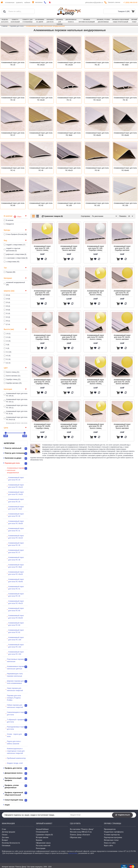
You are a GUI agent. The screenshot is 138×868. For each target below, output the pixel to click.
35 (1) (7, 321)
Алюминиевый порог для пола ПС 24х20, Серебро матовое (69, 426)
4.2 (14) (7, 352)
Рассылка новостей (43, 846)
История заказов (42, 837)
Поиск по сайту (110, 843)
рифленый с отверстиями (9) (15, 254)
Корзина (39, 840)
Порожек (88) (10, 272)
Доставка (5, 837)
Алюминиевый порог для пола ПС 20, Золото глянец (96, 293)
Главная (4, 26)
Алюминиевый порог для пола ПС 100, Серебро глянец (96, 248)
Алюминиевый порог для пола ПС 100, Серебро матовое (122, 248)
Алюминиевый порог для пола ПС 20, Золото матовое (122, 293)
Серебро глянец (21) (12, 379)
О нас (4, 829)
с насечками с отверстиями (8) (16, 258)
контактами (73, 853)
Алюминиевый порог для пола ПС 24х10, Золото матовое (122, 337)
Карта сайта (108, 846)
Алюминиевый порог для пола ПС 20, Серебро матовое (69, 337)
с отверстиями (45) (12, 262)
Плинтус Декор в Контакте (80, 835)
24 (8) (7, 299)
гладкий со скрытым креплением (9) (12, 250)
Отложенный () (42, 832)
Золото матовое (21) (12, 376)
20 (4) (7, 295)
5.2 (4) (7, 359)
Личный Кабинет (42, 829)
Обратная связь (76, 837)
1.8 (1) (7, 334)
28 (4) (7, 306)
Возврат (5, 840)
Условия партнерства (112, 835)
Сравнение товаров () (44, 835)
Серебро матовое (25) (13, 383)
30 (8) (7, 310)
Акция (7, 805)
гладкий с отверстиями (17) (14, 245)
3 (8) (6, 345)
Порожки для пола (17, 26)
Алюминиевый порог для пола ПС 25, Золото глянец (96, 426)
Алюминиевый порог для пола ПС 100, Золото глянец (42, 248)
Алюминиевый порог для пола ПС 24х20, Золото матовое (122, 382)
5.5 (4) (7, 363)
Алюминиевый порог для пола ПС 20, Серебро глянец (42, 337)
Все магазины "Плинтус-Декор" (82, 829)
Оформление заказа (43, 843)
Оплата (5, 835)
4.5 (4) (7, 356)
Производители (110, 829)
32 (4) (7, 317)
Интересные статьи (111, 840)
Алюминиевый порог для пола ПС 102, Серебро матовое (42, 293)
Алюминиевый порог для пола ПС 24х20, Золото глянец (96, 382)
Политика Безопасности (11, 843)
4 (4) (6, 348)
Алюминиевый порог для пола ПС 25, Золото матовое (122, 426)
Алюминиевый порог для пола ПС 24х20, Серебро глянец (42, 426)
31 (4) (7, 313)
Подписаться (122, 815)
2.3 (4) (7, 337)
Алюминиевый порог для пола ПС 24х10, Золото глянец (96, 337)
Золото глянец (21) (12, 372)
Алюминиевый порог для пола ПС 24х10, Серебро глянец (42, 382)
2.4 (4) (7, 341)
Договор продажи (9, 832)
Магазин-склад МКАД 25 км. (81, 832)
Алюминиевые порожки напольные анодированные (45, 26)
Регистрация (41, 848)
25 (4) (7, 302)
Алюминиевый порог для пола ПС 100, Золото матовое (69, 248)
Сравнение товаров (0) (53, 216)
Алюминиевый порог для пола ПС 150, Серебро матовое (69, 293)
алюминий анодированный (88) (14, 284)
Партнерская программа (113, 837)
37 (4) (7, 324)
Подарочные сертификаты (114, 832)
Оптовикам (6, 846)
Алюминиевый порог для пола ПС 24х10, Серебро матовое (69, 382)
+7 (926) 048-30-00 (130, 2)
